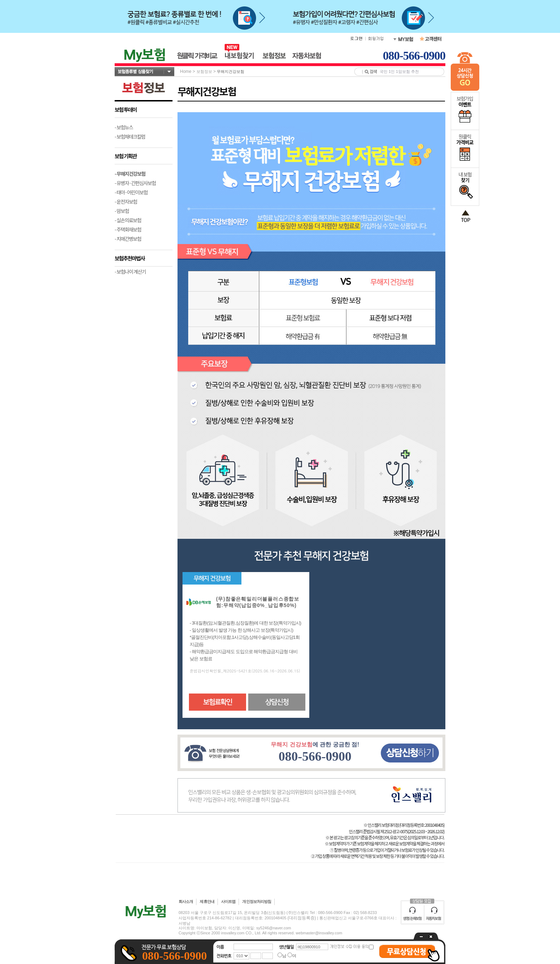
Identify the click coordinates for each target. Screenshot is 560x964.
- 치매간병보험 (128, 239)
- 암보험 (122, 211)
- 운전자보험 (126, 202)
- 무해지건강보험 (130, 174)
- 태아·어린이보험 (131, 192)
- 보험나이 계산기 (130, 272)
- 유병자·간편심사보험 (135, 183)
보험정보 (204, 71)
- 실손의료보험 (128, 220)
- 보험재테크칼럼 (130, 136)
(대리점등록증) (302, 918)
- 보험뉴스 (124, 127)
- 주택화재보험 (128, 229)
